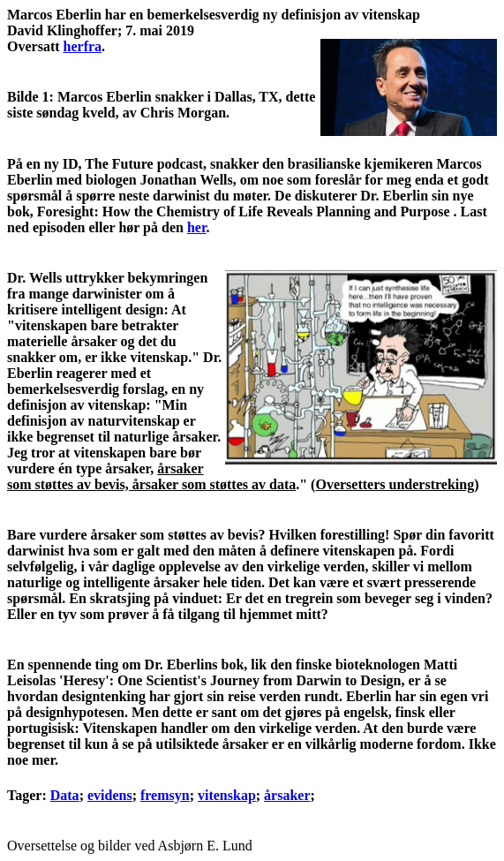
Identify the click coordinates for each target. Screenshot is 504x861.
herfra (83, 46)
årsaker (287, 795)
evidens (110, 795)
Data (65, 795)
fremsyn (165, 795)
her (197, 227)
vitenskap (227, 795)
